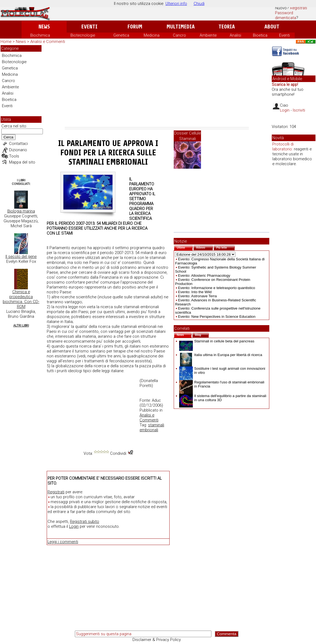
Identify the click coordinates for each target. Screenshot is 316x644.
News (44, 27)
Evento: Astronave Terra (197, 296)
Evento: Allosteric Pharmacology (204, 276)
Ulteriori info (176, 4)
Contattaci (18, 144)
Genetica (121, 35)
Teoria (227, 27)
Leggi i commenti (63, 542)
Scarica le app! (285, 84)
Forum (135, 27)
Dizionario (18, 150)
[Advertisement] (157, 86)
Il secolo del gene (21, 257)
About (272, 27)
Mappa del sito (22, 162)
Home (6, 42)
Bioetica (260, 35)
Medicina (152, 35)
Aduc (156, 400)
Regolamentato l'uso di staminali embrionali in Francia (222, 384)
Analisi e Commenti (48, 42)
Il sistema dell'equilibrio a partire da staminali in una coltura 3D (223, 398)
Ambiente (208, 35)
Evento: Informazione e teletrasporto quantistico (217, 288)
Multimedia (181, 27)
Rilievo (205, 247)
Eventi (89, 27)
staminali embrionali (152, 427)
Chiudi (199, 4)
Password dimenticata (286, 15)
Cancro (179, 35)
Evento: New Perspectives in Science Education (217, 317)
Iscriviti (299, 110)
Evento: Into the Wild (195, 292)
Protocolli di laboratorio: (283, 147)
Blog (202, 334)
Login (74, 526)
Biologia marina (21, 211)
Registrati (299, 8)
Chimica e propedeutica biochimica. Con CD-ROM (21, 299)
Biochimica (40, 35)
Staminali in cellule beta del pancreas (217, 341)
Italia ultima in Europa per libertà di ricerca (221, 355)
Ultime (185, 247)
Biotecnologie (83, 35)
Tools (14, 156)
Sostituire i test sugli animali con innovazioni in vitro (222, 371)
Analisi (235, 35)
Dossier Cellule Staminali (187, 136)
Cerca (8, 137)
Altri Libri (21, 326)
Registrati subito (85, 521)
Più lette (226, 247)
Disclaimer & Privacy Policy (157, 640)
